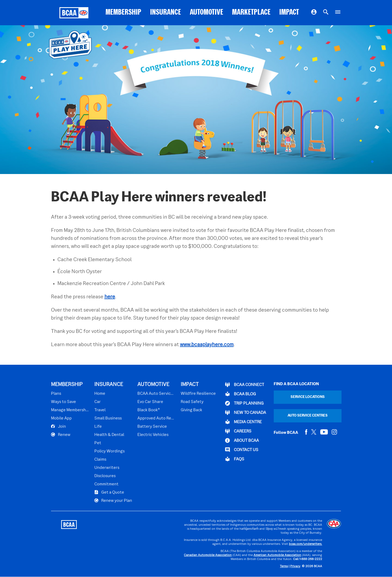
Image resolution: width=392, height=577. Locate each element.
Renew (61, 435)
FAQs (235, 459)
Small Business (108, 418)
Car (98, 402)
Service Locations (308, 397)
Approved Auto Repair (156, 418)
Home (100, 394)
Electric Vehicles (153, 435)
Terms (284, 567)
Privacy (295, 567)
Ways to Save (64, 402)
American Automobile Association (277, 555)
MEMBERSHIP (123, 13)
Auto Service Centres (308, 416)
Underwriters (107, 468)
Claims (100, 460)
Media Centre (243, 422)
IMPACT (289, 13)
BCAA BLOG (241, 394)
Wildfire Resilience (198, 394)
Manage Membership (70, 410)
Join (58, 426)
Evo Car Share (150, 402)
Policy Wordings (109, 451)
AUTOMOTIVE (206, 13)
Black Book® (149, 410)
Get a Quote (109, 492)
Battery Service (152, 427)
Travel (100, 410)
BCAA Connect (245, 385)
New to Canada (246, 413)
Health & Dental (109, 435)
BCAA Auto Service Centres (156, 394)
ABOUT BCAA (242, 440)
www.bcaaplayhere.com (207, 345)
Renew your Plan (113, 500)
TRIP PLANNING (244, 403)
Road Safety (192, 402)
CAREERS (238, 431)
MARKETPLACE (251, 13)
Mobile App (61, 418)
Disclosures (105, 476)
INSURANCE (166, 13)
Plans (56, 394)
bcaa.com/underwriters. (305, 544)
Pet (98, 443)
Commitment (106, 484)
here (110, 297)
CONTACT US (242, 450)
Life (98, 427)
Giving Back (191, 410)
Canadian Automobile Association (208, 555)
